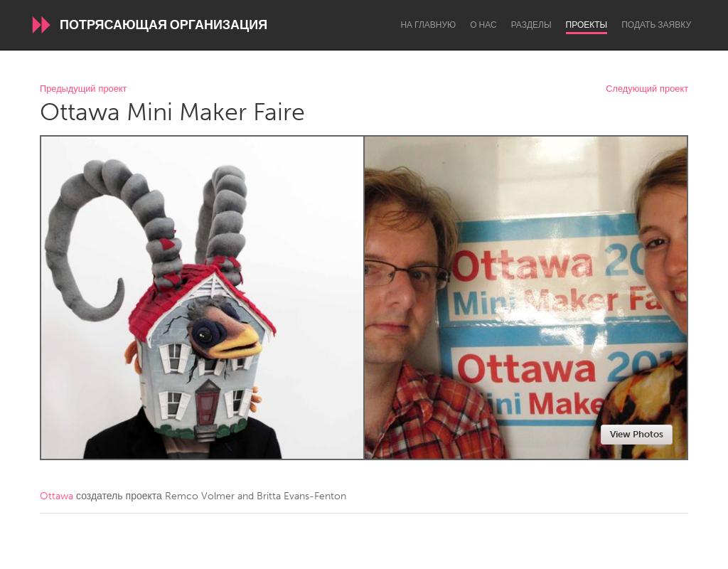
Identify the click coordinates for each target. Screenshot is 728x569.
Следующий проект (647, 89)
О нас (483, 25)
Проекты (587, 25)
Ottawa (57, 496)
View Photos (637, 434)
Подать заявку (656, 25)
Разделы (531, 25)
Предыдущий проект (83, 89)
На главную (428, 25)
